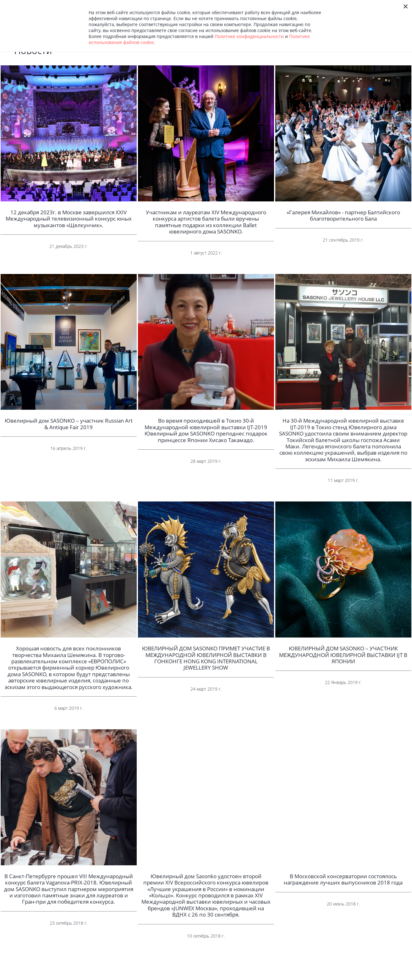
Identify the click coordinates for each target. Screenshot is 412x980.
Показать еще (206, 953)
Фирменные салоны (330, 975)
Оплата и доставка (266, 975)
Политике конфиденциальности (249, 36)
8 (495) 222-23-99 (388, 975)
